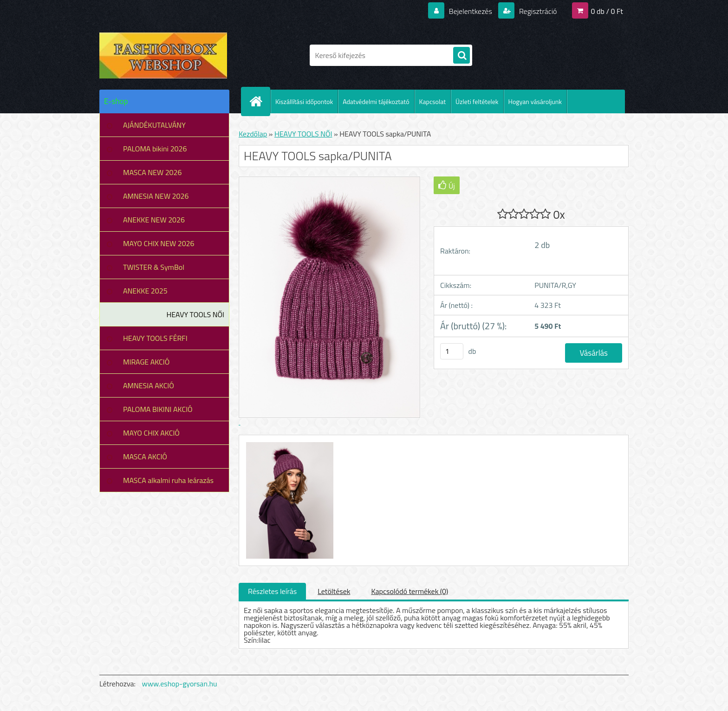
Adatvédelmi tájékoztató (376, 101)
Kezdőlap (253, 134)
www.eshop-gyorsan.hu (180, 684)
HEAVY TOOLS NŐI (195, 314)
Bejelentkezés (470, 11)
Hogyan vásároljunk (535, 101)
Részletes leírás (272, 591)
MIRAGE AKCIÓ (146, 362)
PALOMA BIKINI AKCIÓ (158, 409)
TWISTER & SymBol (154, 267)
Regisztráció (537, 11)
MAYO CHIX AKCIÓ (151, 433)
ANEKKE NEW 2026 (154, 220)
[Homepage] (260, 101)
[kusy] (452, 351)
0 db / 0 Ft (607, 11)
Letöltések (334, 591)
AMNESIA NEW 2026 (156, 196)
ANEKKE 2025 (145, 291)
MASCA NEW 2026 (153, 172)
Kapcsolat (433, 101)
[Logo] (163, 55)
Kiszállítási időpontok (304, 101)
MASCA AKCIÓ (145, 457)
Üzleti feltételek (477, 101)
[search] (461, 56)
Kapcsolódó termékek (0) (409, 591)
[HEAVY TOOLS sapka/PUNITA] (289, 444)
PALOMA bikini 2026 (155, 149)
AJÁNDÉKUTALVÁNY (154, 125)
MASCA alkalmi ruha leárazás (168, 480)
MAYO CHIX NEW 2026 (159, 243)
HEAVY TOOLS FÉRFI (155, 338)
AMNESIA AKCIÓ (149, 385)
